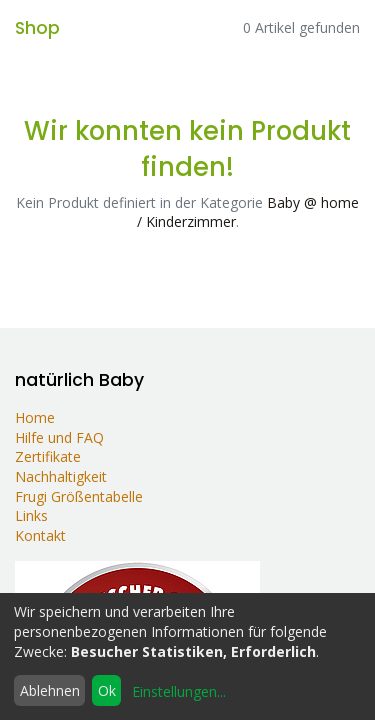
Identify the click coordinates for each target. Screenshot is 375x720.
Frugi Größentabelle (79, 496)
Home (35, 417)
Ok (107, 690)
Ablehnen (50, 690)
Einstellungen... (179, 691)
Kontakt (40, 535)
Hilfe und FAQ (63, 437)
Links (31, 515)
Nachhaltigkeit (61, 476)
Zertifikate (48, 456)
